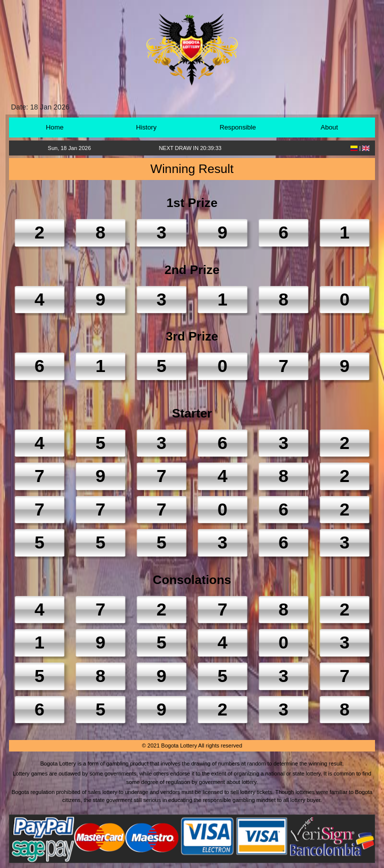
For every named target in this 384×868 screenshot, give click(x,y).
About (329, 127)
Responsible (238, 127)
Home (55, 127)
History (146, 127)
